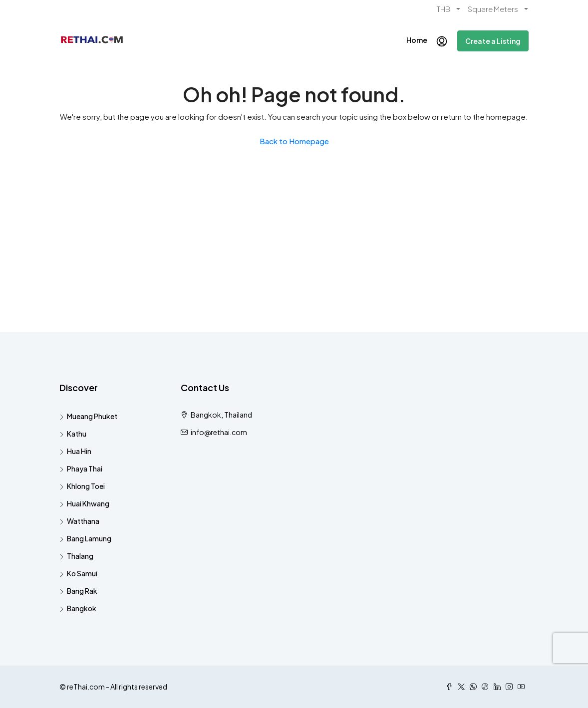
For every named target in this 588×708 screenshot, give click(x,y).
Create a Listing (493, 41)
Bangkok (82, 608)
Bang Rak (82, 591)
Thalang (80, 556)
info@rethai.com (219, 432)
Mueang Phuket (92, 416)
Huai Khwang (88, 503)
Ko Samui (82, 573)
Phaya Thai (85, 469)
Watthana (83, 521)
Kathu (77, 434)
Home (417, 40)
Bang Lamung (89, 538)
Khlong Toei (86, 486)
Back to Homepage (294, 141)
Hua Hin (79, 451)
